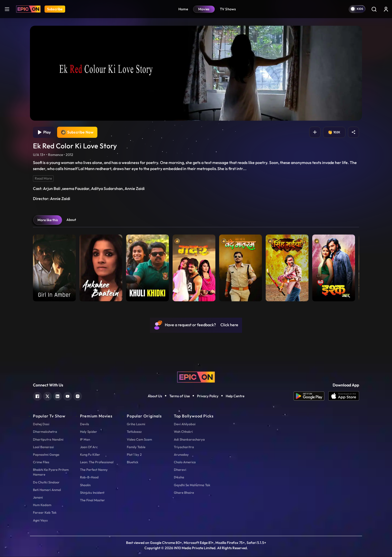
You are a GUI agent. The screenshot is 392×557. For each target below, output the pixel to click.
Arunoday (181, 455)
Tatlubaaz (134, 432)
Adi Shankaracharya (189, 440)
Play (44, 133)
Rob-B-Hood (89, 478)
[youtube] (68, 396)
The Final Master (92, 501)
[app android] (311, 397)
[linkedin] (57, 396)
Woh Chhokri (183, 432)
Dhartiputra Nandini (48, 440)
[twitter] (47, 396)
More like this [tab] (48, 220)
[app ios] (344, 397)
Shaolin (85, 485)
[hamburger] (7, 9)
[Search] (374, 9)
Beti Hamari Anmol (47, 490)
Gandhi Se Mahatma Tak (192, 485)
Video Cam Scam (139, 440)
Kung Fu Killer (90, 455)
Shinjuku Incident (92, 493)
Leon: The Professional (97, 463)
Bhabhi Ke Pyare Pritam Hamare (51, 472)
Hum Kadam (42, 505)
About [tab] (71, 220)
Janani (38, 498)
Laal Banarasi (43, 447)
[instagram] (78, 396)
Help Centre (235, 396)
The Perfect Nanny (94, 470)
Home (183, 9)
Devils (85, 424)
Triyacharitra (184, 447)
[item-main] (54, 267)
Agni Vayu (40, 520)
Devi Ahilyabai (185, 424)
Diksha (179, 478)
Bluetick (133, 463)
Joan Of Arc (89, 447)
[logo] (196, 377)
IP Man (85, 440)
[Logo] (28, 9)
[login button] (386, 9)
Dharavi (180, 470)
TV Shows (228, 9)
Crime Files (41, 463)
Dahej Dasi (41, 424)
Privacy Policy (208, 396)
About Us (155, 396)
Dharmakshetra (45, 432)
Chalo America (185, 463)
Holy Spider (89, 432)
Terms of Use (180, 396)
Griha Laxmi (136, 424)
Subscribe (55, 9)
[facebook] (37, 396)
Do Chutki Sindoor (46, 482)
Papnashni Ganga (46, 455)
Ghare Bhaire (184, 493)
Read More (43, 179)
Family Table (136, 447)
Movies (204, 9)
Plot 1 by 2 (134, 455)
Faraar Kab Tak (45, 513)
